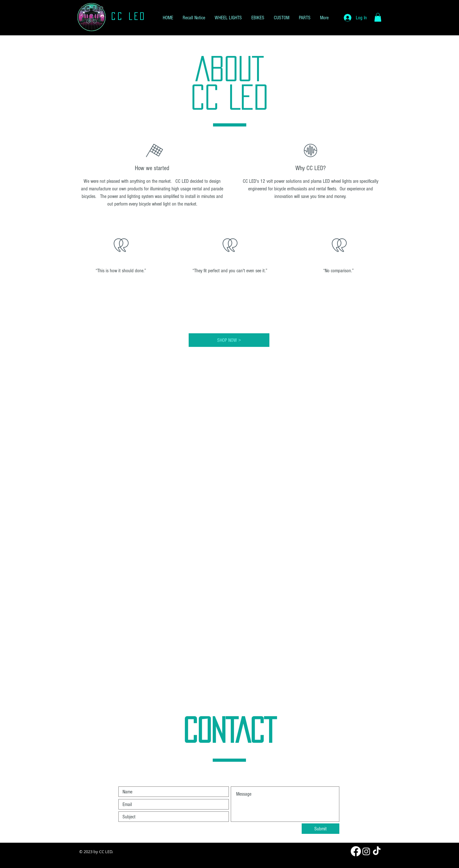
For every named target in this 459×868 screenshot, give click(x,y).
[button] (378, 17)
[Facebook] (356, 851)
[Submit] (321, 829)
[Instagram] (366, 851)
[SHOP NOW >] (229, 340)
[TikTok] (377, 851)
